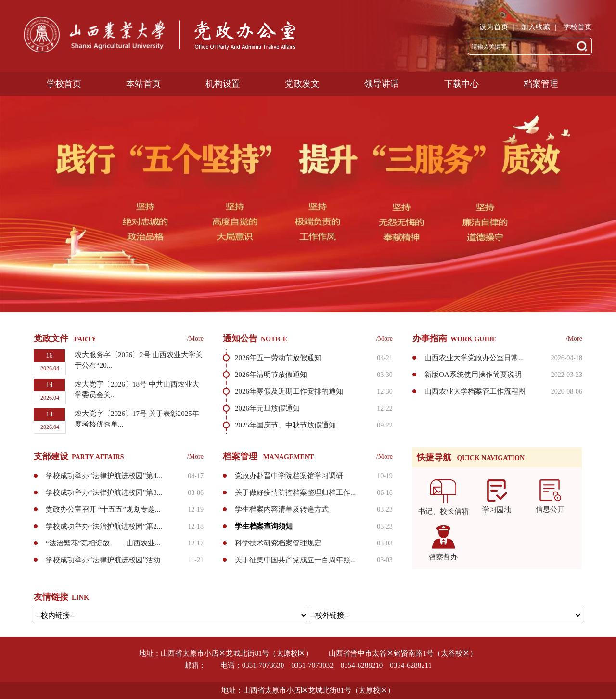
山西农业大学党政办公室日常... (474, 358)
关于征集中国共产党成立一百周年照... (295, 560)
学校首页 (577, 27)
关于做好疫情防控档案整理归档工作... (295, 492)
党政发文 (302, 42)
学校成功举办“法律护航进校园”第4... (104, 476)
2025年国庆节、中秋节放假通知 (285, 425)
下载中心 (462, 42)
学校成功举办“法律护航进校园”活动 (103, 560)
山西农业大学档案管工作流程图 (475, 391)
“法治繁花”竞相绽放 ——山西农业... (103, 543)
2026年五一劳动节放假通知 (278, 358)
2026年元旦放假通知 (267, 408)
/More (195, 339)
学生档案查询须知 (264, 526)
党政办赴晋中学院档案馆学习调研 (289, 476)
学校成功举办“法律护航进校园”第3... (104, 492)
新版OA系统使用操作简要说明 (473, 375)
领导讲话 (382, 42)
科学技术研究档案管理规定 (278, 543)
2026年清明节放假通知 (271, 375)
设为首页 (494, 27)
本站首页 (143, 42)
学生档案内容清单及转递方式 (282, 509)
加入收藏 (536, 27)
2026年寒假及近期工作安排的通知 (289, 391)
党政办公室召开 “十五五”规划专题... (103, 509)
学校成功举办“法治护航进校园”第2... (104, 526)
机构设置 (223, 42)
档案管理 (541, 42)
